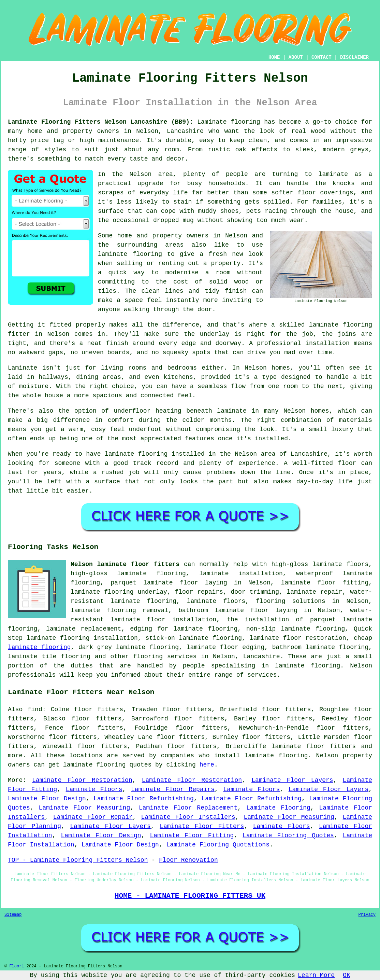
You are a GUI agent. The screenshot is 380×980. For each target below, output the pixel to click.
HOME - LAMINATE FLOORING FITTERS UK (190, 896)
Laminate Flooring (278, 808)
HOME (274, 57)
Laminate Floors (94, 789)
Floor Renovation (188, 860)
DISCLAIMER (354, 57)
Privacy (367, 915)
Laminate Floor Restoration (82, 780)
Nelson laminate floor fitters (125, 564)
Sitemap (13, 915)
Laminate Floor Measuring (85, 808)
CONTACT (321, 57)
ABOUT (296, 57)
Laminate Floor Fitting (192, 836)
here (207, 765)
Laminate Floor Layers (292, 780)
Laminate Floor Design (47, 799)
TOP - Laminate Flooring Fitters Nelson (78, 860)
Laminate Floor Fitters (202, 826)
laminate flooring (39, 647)
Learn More (316, 975)
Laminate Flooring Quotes (288, 836)
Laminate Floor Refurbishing (144, 799)
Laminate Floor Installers (188, 817)
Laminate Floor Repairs (173, 789)
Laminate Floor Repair (93, 817)
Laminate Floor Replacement (188, 808)
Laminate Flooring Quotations (218, 845)
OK (347, 975)
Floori (17, 966)
